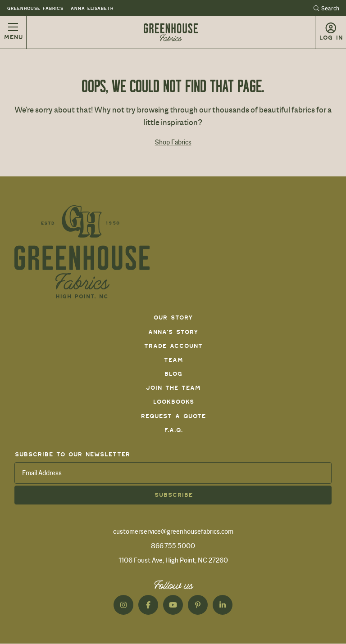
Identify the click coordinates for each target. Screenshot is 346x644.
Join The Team (173, 388)
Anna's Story (173, 332)
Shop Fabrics (173, 142)
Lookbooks (173, 402)
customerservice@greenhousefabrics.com (173, 531)
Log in (331, 38)
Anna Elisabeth (92, 8)
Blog (173, 374)
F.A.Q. (173, 430)
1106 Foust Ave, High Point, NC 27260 (173, 560)
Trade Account (173, 346)
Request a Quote (173, 416)
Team (173, 360)
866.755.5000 (173, 546)
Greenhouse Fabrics (35, 8)
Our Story (173, 317)
